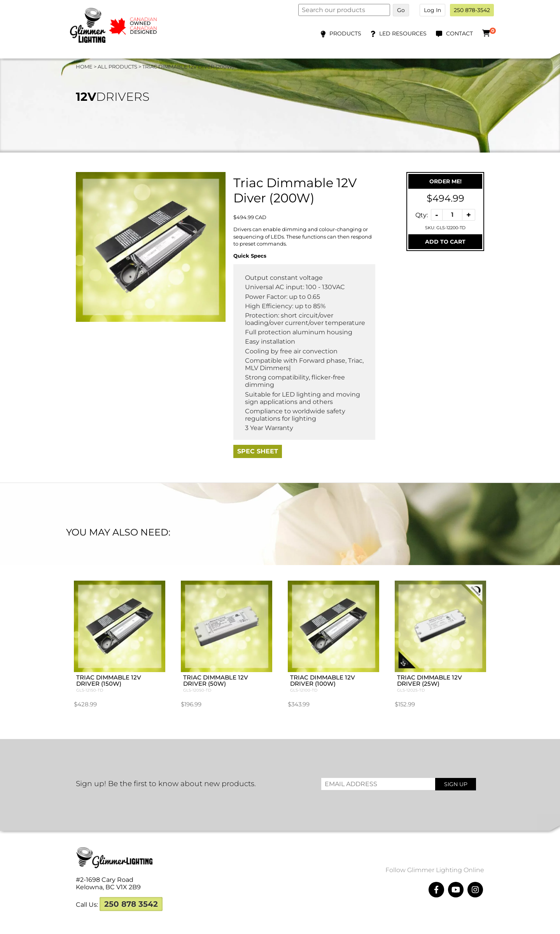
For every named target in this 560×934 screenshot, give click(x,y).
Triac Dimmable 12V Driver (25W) (411, 664)
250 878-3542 (472, 10)
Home (84, 67)
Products (345, 33)
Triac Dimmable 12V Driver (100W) (324, 664)
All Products (117, 67)
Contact (459, 33)
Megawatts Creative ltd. (354, 925)
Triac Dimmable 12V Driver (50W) (236, 664)
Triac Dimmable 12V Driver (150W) (149, 664)
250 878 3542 (131, 885)
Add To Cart (445, 242)
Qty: (422, 215)
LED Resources (403, 33)
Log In (432, 10)
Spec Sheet (258, 451)
